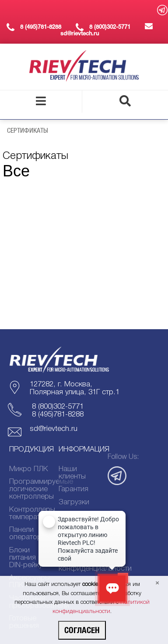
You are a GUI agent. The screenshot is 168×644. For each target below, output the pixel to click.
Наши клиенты (72, 473)
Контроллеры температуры (30, 513)
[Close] (157, 584)
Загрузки (74, 502)
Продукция (31, 449)
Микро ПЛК (29, 469)
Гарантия (73, 489)
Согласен (82, 630)
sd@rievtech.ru (54, 429)
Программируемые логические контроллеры (30, 489)
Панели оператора (27, 534)
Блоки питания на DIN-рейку (28, 558)
